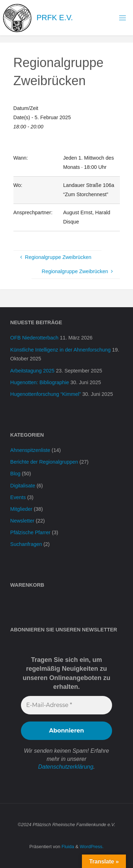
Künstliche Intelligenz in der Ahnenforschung (60, 350)
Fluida (67, 847)
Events (18, 497)
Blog (15, 474)
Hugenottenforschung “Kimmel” (46, 394)
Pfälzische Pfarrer (31, 532)
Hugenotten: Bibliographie (40, 382)
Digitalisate (23, 486)
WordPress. (92, 847)
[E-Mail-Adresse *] (66, 705)
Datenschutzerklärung (66, 767)
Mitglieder (21, 509)
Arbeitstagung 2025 (32, 371)
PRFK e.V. (55, 18)
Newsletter (22, 521)
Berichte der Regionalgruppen (44, 462)
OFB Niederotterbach (34, 338)
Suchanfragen (26, 544)
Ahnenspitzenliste (30, 450)
